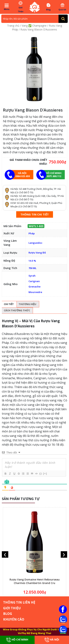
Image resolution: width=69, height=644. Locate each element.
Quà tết (62, 7)
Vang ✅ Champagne (34, 26)
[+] (45, 473)
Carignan (34, 281)
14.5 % (32, 261)
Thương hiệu (27, 304)
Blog (48, 7)
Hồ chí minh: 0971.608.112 (54, 175)
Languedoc (35, 243)
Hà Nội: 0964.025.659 (22, 175)
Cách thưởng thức (17, 310)
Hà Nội (52, 640)
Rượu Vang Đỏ (37, 253)
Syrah (32, 276)
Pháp (32, 233)
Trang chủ (13, 26)
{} (41, 473)
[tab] (9, 304)
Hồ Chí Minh (17, 640)
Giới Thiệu (21, 7)
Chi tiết (9, 304)
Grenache (34, 287)
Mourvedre (35, 292)
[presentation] (5, 555)
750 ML (32, 268)
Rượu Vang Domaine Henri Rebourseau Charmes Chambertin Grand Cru (35, 581)
